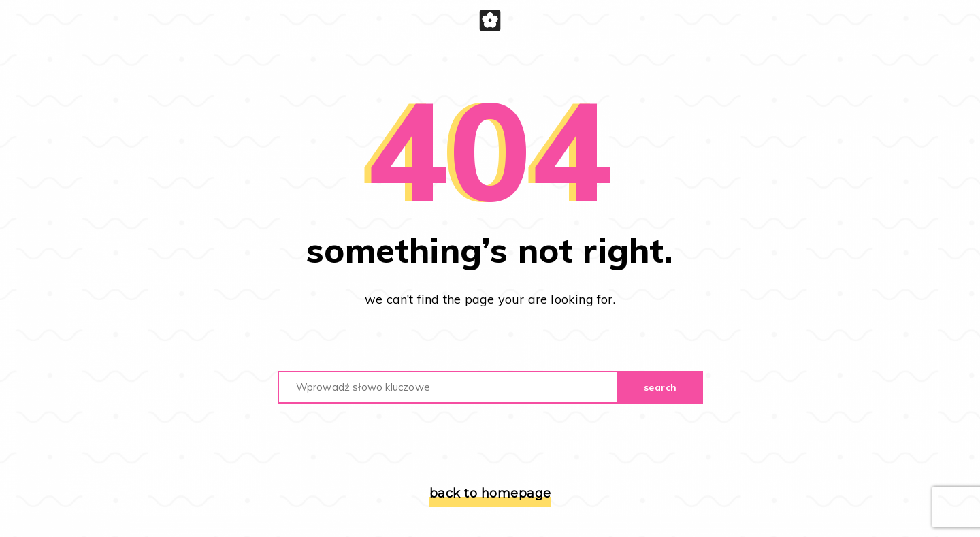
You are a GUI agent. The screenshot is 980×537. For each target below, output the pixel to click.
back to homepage (490, 493)
